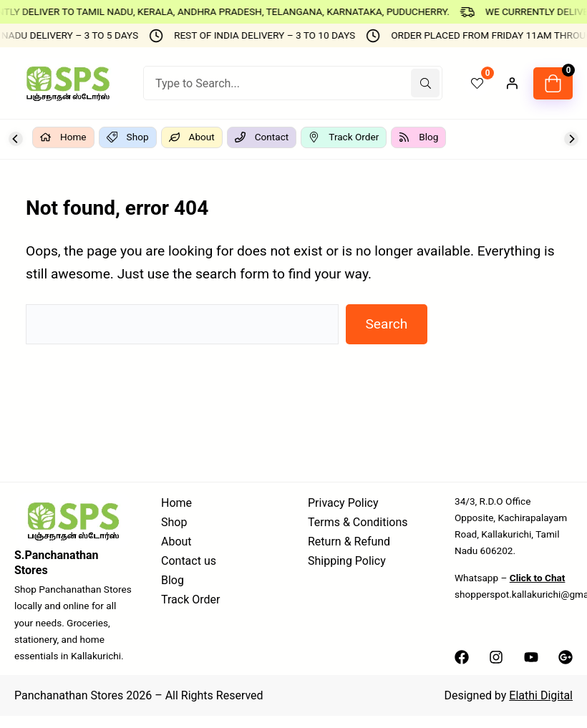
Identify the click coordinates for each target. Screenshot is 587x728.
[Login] (512, 83)
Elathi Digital (541, 695)
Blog (173, 580)
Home (176, 503)
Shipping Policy (347, 561)
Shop (174, 522)
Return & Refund (349, 542)
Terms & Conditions (358, 522)
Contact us (189, 561)
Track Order (190, 600)
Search (386, 324)
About (176, 542)
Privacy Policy (343, 503)
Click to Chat (538, 578)
